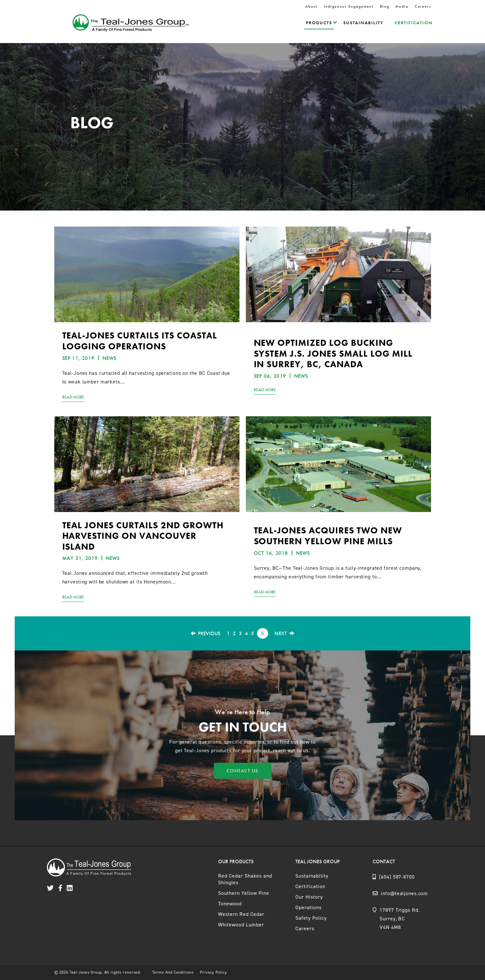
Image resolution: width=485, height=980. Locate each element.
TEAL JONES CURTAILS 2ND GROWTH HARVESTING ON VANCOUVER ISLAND (143, 536)
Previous (206, 633)
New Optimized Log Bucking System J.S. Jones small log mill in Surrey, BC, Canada (333, 353)
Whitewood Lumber (241, 925)
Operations (308, 907)
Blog (385, 6)
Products (319, 23)
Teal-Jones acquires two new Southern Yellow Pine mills (328, 536)
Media (402, 6)
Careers (423, 6)
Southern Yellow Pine (244, 893)
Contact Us (243, 771)
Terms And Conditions (173, 972)
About (311, 6)
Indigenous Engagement (349, 6)
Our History (309, 897)
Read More (73, 397)
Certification (414, 23)
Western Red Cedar (241, 914)
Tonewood (230, 904)
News (109, 358)
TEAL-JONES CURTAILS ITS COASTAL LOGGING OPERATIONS (140, 341)
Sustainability (363, 23)
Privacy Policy (213, 972)
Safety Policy (311, 918)
